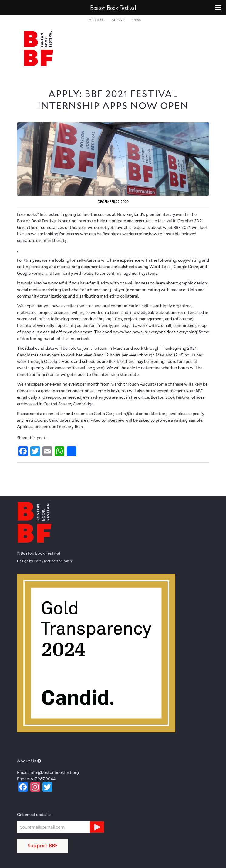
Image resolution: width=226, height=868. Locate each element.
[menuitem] (97, 20)
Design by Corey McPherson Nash (44, 561)
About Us (97, 20)
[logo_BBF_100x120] (94, 48)
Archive (118, 20)
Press (136, 20)
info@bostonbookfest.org (54, 773)
